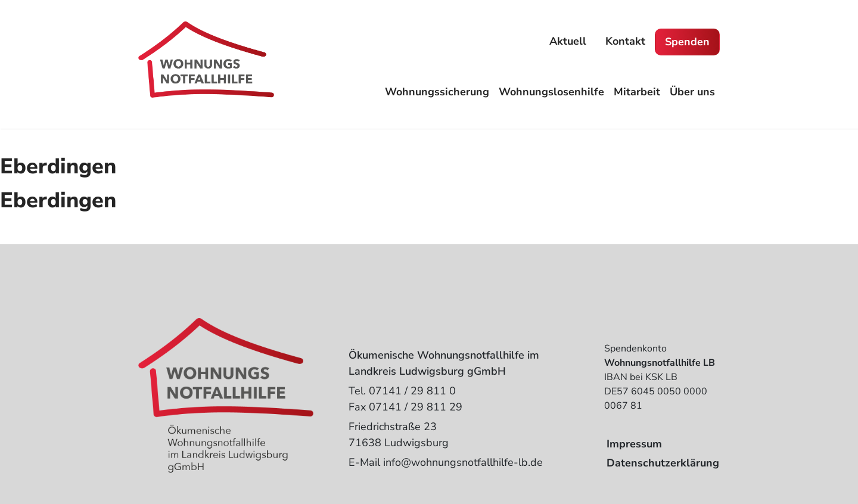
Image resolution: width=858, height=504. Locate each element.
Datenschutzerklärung (663, 463)
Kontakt (625, 41)
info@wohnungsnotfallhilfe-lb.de (463, 462)
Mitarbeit (637, 92)
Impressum (634, 444)
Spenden (687, 42)
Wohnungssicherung (437, 92)
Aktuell (568, 41)
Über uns (692, 92)
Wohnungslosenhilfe (551, 92)
